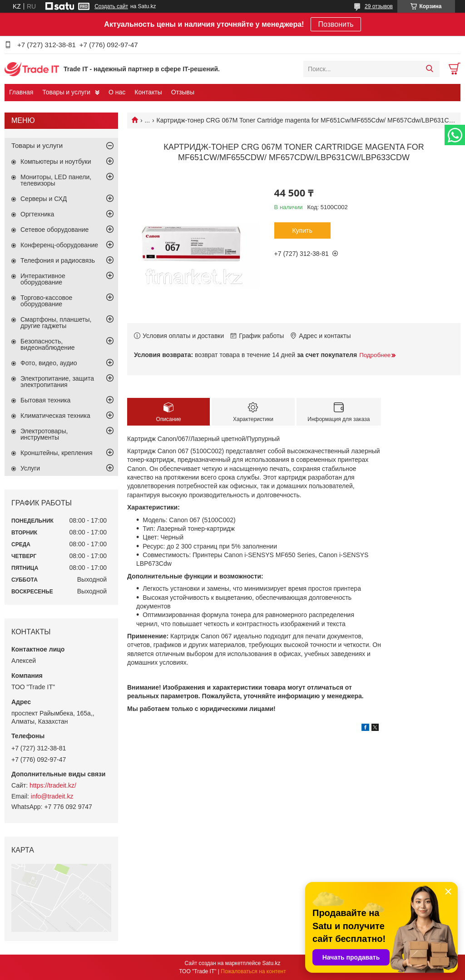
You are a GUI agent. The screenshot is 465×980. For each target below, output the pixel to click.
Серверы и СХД (44, 199)
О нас (117, 92)
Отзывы (183, 92)
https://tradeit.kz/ (53, 785)
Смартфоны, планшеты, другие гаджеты (56, 323)
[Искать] (429, 69)
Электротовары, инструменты (44, 434)
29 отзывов (379, 6)
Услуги (30, 468)
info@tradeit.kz (52, 796)
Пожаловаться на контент (253, 971)
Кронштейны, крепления (57, 453)
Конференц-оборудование (59, 245)
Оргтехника (37, 214)
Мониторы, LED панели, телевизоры (56, 180)
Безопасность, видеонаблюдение (48, 344)
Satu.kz (271, 963)
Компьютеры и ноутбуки (56, 162)
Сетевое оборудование (54, 230)
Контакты (148, 92)
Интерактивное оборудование (43, 279)
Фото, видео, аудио (49, 363)
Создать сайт (111, 6)
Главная (21, 92)
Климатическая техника (55, 416)
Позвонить (336, 24)
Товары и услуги (66, 92)
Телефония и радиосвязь (58, 260)
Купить (302, 230)
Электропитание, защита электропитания (57, 382)
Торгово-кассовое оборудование (46, 301)
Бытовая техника (45, 400)
